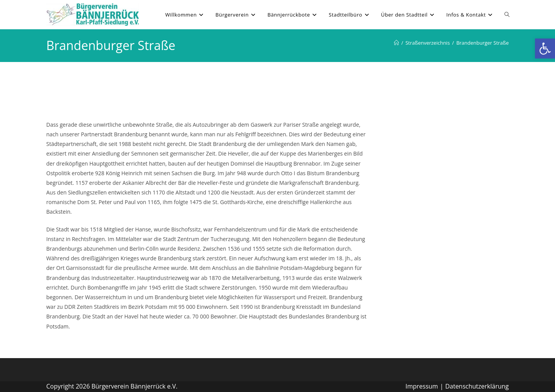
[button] (545, 49)
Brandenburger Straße (483, 43)
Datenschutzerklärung (477, 386)
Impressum (422, 386)
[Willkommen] (396, 43)
